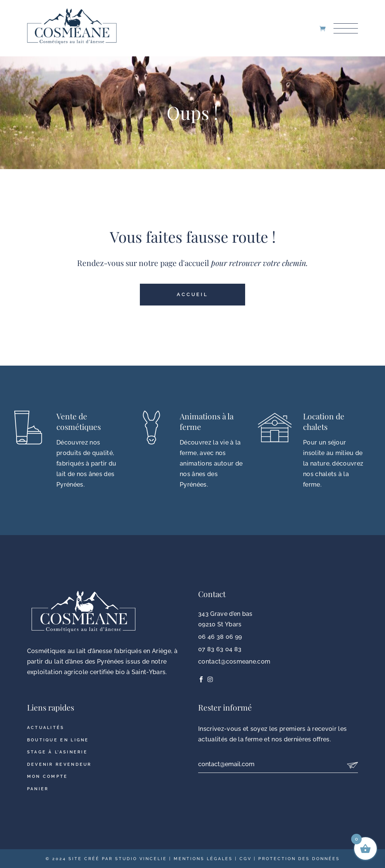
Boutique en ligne (58, 740)
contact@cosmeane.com (234, 662)
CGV (246, 859)
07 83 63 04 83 (220, 649)
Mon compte (48, 777)
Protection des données (299, 859)
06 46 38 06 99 (220, 637)
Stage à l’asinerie (57, 752)
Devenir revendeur (59, 764)
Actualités (46, 728)
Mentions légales (203, 859)
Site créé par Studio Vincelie (118, 859)
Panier (38, 789)
